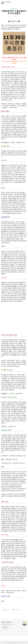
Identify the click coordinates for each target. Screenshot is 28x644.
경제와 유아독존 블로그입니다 (9, 624)
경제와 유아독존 (6, 622)
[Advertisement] (14, 318)
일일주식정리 (14, 9)
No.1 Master (7, 2)
